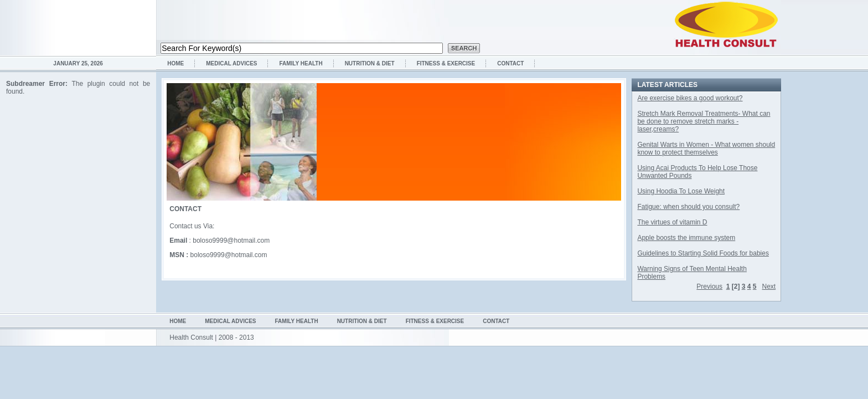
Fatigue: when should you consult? (688, 207)
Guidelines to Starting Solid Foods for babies (703, 253)
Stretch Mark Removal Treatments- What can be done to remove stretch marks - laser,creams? (704, 121)
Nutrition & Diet (370, 63)
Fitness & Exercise (446, 63)
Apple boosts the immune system (686, 238)
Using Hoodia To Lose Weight (681, 191)
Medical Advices (231, 63)
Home (175, 63)
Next (769, 287)
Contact (510, 63)
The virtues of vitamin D (672, 222)
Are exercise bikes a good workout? (690, 98)
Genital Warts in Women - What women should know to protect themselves (706, 149)
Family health (301, 63)
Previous (709, 287)
